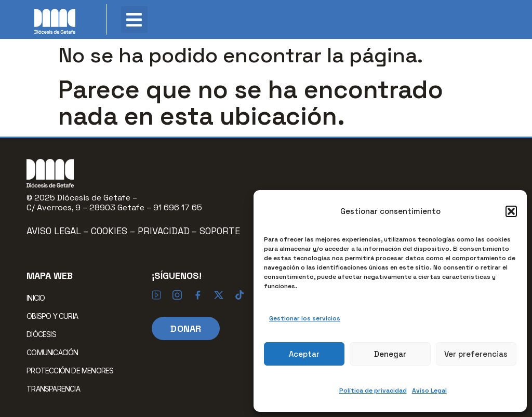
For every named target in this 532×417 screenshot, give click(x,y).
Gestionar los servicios (305, 318)
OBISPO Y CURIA (55, 316)
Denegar (390, 354)
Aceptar (304, 354)
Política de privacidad (373, 391)
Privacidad (164, 231)
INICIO (36, 298)
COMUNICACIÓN (55, 352)
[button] (511, 211)
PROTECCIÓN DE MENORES (70, 371)
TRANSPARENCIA (53, 389)
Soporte (220, 231)
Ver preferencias (476, 354)
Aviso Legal (429, 391)
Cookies (110, 231)
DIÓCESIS (44, 334)
